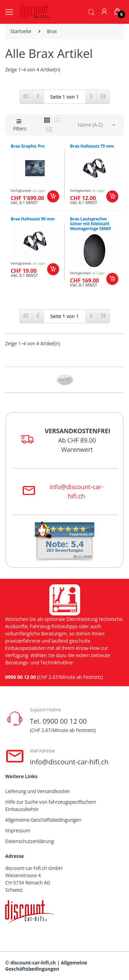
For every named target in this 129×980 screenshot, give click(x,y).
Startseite (21, 31)
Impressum (18, 830)
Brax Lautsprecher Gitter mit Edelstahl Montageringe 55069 (91, 224)
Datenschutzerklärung (29, 841)
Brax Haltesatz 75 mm (92, 146)
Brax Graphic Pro (28, 146)
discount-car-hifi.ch (33, 963)
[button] (91, 11)
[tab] (47, 120)
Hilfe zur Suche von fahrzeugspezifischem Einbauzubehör (51, 805)
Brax (52, 31)
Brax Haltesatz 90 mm (33, 219)
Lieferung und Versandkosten (37, 791)
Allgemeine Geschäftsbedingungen (43, 820)
